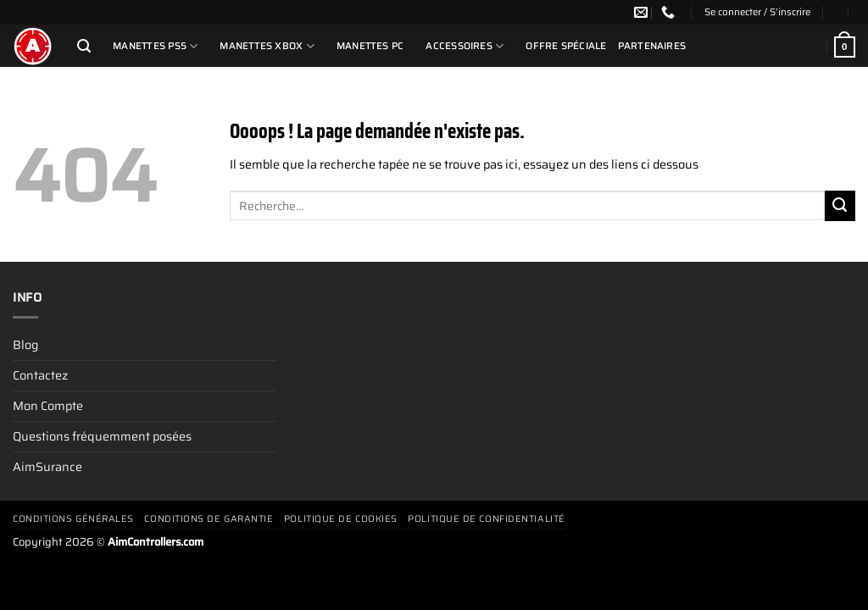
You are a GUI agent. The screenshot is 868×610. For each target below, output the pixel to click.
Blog (25, 345)
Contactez (40, 375)
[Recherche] (84, 46)
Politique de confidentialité (486, 519)
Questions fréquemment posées (102, 436)
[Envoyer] (840, 206)
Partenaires (652, 46)
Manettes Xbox (267, 46)
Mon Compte (48, 406)
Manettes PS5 (155, 46)
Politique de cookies (341, 519)
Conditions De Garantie (209, 519)
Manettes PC (370, 46)
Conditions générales (73, 519)
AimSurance (47, 467)
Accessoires (465, 46)
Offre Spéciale (566, 46)
